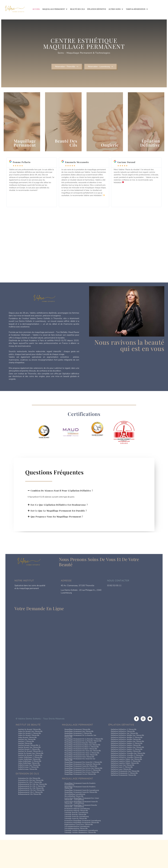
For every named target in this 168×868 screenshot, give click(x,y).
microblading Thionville (75, 820)
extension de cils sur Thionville (32, 790)
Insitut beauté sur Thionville (31, 756)
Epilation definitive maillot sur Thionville (129, 743)
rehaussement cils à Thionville (32, 803)
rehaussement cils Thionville (31, 805)
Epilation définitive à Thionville (125, 737)
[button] (55, 9)
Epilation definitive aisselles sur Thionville (129, 762)
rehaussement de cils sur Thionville (34, 794)
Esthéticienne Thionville (29, 779)
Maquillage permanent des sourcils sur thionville (81, 775)
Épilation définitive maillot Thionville (127, 747)
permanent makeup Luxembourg (78, 833)
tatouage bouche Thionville (76, 839)
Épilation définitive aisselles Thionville (128, 766)
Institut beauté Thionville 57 (30, 753)
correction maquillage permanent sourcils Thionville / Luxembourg (83, 826)
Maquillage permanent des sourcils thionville (79, 782)
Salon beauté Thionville (28, 745)
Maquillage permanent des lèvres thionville (83, 795)
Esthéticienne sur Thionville (30, 774)
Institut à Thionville (27, 749)
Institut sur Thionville (28, 747)
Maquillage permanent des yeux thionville (83, 770)
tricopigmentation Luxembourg (78, 853)
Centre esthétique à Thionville (31, 766)
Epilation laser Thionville (122, 779)
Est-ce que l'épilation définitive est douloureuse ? (59, 512)
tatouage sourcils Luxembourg (78, 841)
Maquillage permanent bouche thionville (82, 754)
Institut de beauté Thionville (31, 737)
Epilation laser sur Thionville (124, 774)
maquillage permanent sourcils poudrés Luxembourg (81, 807)
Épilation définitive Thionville (124, 739)
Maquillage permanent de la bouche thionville (80, 751)
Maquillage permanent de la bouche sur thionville (82, 744)
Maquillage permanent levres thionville (82, 797)
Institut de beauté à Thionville (31, 764)
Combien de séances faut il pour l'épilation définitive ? (62, 498)
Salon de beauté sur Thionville (31, 739)
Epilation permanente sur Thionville (126, 781)
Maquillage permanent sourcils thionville (82, 785)
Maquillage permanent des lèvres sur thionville (81, 788)
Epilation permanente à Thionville (126, 783)
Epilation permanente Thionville (125, 785)
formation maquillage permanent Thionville (83, 849)
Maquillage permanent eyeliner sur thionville (80, 757)
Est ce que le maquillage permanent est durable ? (59, 518)
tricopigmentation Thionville (77, 855)
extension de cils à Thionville (31, 792)
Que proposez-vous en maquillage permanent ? (57, 524)
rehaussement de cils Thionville (32, 798)
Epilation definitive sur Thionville (125, 741)
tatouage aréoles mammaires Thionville (81, 860)
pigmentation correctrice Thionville (80, 851)
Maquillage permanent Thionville (79, 737)
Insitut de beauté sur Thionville (32, 762)
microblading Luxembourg (76, 818)
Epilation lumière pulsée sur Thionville (128, 768)
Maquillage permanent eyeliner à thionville (83, 760)
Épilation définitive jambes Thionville (127, 753)
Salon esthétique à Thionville (31, 770)
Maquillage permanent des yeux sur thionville (80, 765)
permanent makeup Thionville (77, 835)
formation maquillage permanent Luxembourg (79, 846)
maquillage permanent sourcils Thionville (82, 815)
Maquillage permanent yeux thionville (81, 772)
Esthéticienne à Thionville (29, 777)
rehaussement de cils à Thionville (33, 796)
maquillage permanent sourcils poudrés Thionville (81, 810)
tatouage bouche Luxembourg (77, 837)
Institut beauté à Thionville (30, 758)
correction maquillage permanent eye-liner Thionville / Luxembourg (83, 823)
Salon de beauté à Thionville (30, 741)
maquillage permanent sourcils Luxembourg (83, 813)
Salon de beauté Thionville (30, 743)
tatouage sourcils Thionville (77, 843)
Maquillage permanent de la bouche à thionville (81, 748)
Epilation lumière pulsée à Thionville (127, 770)
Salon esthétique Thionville (30, 772)
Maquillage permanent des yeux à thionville (83, 768)
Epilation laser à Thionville (123, 777)
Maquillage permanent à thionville (79, 741)
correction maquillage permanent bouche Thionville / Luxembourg (82, 830)
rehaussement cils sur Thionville (33, 800)
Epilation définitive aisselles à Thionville (129, 764)
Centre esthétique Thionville (31, 768)
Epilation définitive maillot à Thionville (128, 745)
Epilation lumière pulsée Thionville (126, 772)
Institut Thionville (26, 751)
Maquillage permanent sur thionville (80, 739)
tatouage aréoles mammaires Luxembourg (82, 857)
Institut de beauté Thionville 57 (32, 760)
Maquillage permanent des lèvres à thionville (80, 792)
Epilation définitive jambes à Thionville (128, 751)
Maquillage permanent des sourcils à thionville (80, 779)
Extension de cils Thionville (30, 788)
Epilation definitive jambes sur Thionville (129, 749)
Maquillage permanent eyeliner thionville (82, 762)
